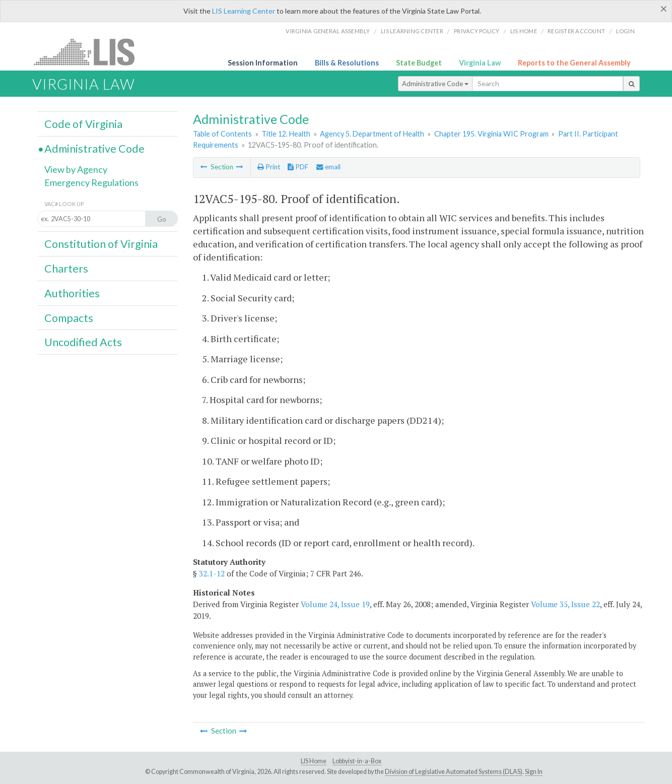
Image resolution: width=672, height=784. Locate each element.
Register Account (576, 31)
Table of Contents (222, 134)
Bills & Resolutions (347, 63)
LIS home (524, 31)
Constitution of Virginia (101, 244)
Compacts (69, 318)
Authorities (72, 293)
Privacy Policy (477, 31)
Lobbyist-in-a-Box (357, 761)
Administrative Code (435, 84)
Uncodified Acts (83, 342)
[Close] (664, 9)
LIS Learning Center (244, 11)
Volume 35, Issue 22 (565, 604)
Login (625, 31)
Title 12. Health (286, 134)
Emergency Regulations (91, 182)
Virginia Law (480, 63)
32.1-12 (212, 573)
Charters (66, 269)
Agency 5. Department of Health (372, 134)
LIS (90, 52)
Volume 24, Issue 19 (335, 604)
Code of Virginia (83, 124)
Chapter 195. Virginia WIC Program (491, 134)
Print (269, 167)
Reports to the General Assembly (574, 63)
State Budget (419, 63)
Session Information (263, 63)
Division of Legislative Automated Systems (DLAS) (454, 772)
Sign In (534, 772)
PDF (298, 167)
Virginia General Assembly (328, 31)
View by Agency (76, 169)
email (328, 167)
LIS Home (314, 761)
